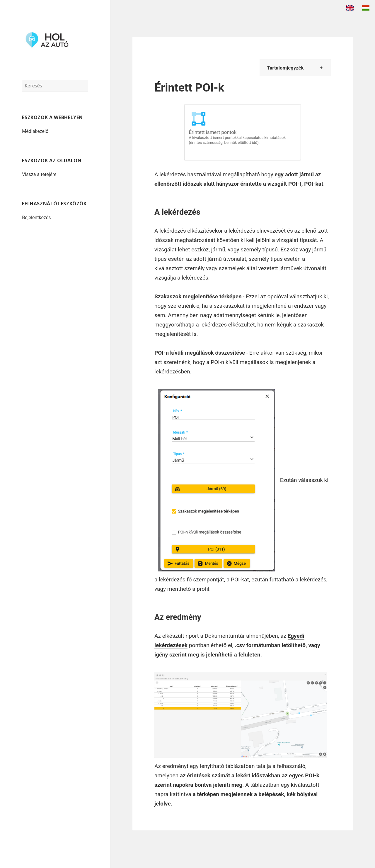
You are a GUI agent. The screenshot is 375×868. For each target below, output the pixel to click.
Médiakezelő (35, 131)
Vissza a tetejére (39, 174)
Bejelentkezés (36, 218)
